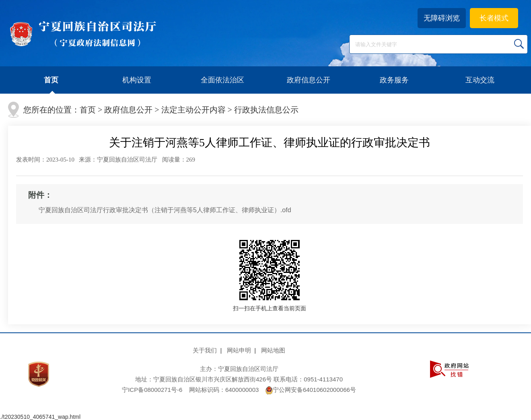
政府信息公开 (309, 80)
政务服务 (394, 80)
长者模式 (494, 18)
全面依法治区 (222, 80)
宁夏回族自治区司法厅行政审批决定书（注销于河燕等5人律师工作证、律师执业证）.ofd (165, 210)
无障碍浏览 (442, 18)
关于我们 (205, 350)
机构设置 (137, 80)
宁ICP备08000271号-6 (152, 390)
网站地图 (273, 350)
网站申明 (239, 350)
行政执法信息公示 (266, 110)
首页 (51, 80)
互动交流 (480, 80)
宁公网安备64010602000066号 (311, 390)
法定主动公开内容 (193, 110)
